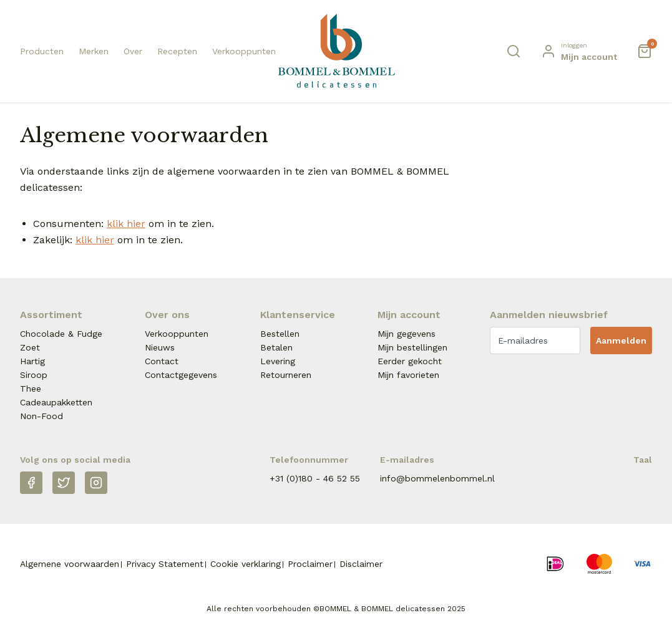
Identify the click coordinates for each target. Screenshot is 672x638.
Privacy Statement (165, 564)
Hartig (32, 361)
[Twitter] (64, 483)
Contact (162, 361)
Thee (31, 389)
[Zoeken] (514, 51)
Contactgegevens (181, 375)
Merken (94, 51)
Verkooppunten (244, 51)
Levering (278, 361)
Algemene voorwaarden (70, 564)
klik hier (126, 224)
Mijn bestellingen (412, 347)
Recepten (177, 51)
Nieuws (160, 347)
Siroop (34, 375)
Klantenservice (298, 315)
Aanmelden (621, 341)
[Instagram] (96, 483)
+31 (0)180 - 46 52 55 (315, 478)
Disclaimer (361, 564)
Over (133, 51)
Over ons (167, 315)
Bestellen (280, 334)
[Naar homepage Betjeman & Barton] (336, 51)
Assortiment (51, 315)
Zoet (30, 347)
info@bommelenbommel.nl (437, 478)
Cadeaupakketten (56, 402)
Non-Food (41, 416)
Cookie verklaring (246, 564)
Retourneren (286, 375)
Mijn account (409, 315)
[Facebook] (31, 483)
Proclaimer (310, 564)
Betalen (276, 347)
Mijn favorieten (408, 375)
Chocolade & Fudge (61, 334)
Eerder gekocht (410, 361)
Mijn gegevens (407, 334)
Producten (42, 51)
